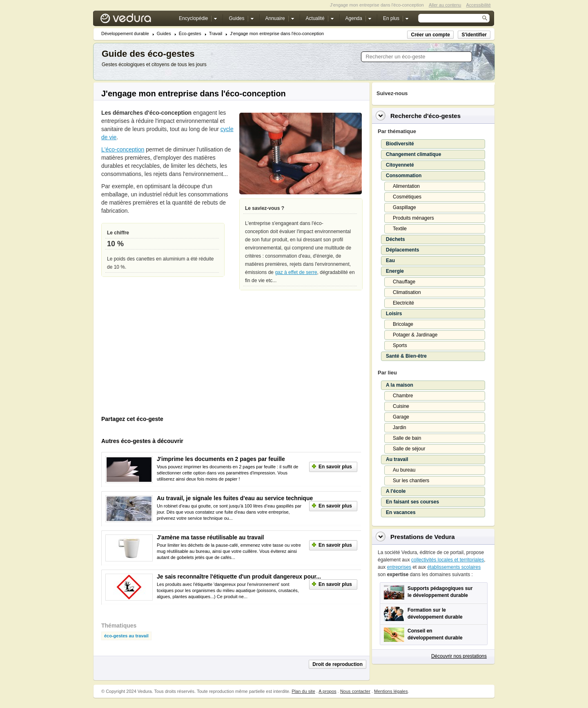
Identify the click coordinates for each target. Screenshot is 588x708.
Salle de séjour (409, 449)
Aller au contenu (445, 5)
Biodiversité (400, 144)
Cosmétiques (407, 197)
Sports (400, 345)
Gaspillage (404, 207)
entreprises (399, 567)
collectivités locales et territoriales (448, 560)
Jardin (400, 427)
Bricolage (403, 324)
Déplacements (402, 250)
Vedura (135, 20)
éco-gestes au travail (126, 636)
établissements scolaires (454, 567)
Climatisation (407, 292)
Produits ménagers (413, 218)
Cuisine (401, 406)
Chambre (403, 396)
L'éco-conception (123, 149)
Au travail (397, 459)
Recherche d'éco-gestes (425, 116)
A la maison (400, 385)
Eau (390, 260)
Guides (164, 34)
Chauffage (404, 282)
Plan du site (303, 691)
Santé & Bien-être (406, 356)
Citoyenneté (400, 165)
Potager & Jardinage (415, 335)
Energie (395, 271)
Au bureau (404, 470)
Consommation (404, 176)
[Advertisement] (163, 357)
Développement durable (125, 34)
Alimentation (406, 186)
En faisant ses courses (412, 502)
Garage (401, 417)
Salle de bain (407, 438)
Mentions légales (391, 691)
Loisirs (394, 314)
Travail (216, 34)
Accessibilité (478, 5)
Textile (400, 229)
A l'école (396, 491)
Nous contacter (355, 691)
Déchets (395, 239)
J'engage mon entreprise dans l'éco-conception (277, 34)
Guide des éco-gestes (148, 54)
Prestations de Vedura (423, 537)
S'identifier (474, 35)
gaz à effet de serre (296, 272)
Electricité (403, 303)
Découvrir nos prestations (459, 656)
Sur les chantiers (411, 481)
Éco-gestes (190, 34)
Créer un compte (430, 35)
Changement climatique (413, 154)
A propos (327, 691)
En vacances (401, 512)
